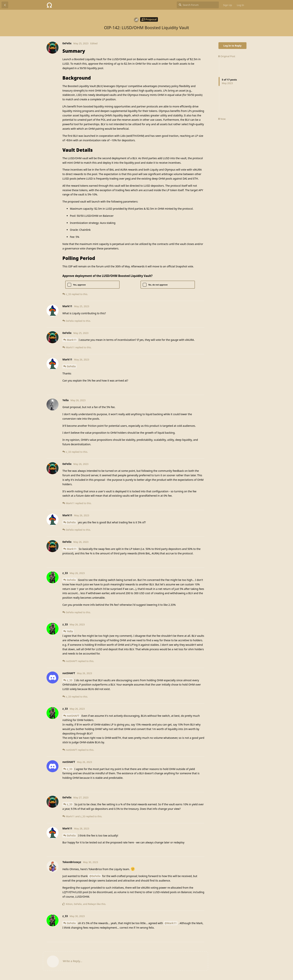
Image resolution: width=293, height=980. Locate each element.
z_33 (70, 680)
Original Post (227, 56)
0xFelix (71, 366)
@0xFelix (95, 876)
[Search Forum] (198, 5)
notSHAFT (73, 716)
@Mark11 (171, 923)
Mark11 (72, 340)
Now (222, 119)
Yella (70, 631)
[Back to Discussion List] (5, 5)
